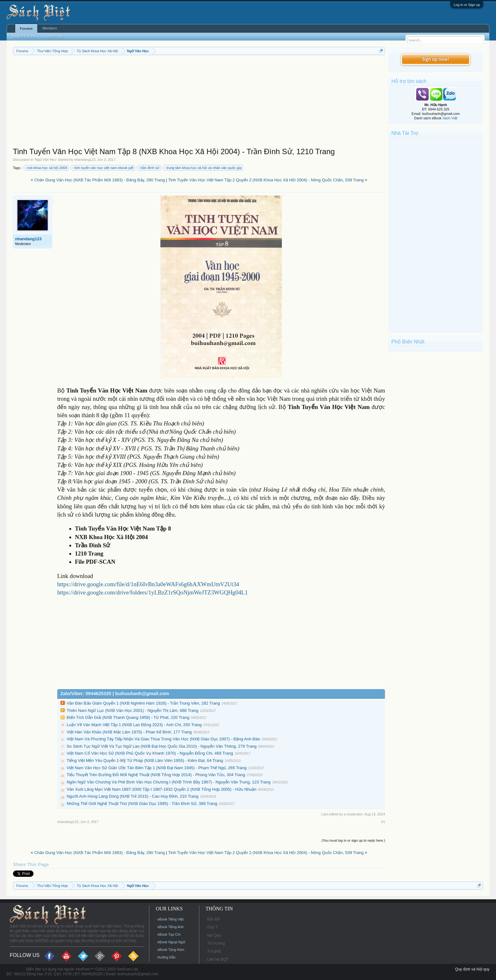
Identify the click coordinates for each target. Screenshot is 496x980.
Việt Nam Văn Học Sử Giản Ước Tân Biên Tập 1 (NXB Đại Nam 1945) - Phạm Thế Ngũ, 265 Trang (157, 768)
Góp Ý (213, 927)
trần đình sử (149, 168)
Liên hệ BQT (218, 959)
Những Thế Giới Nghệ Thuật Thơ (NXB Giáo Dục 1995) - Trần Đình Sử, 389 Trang (142, 804)
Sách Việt (450, 118)
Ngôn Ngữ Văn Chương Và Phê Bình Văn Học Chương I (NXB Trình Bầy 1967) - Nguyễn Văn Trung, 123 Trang (169, 782)
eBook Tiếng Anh (171, 927)
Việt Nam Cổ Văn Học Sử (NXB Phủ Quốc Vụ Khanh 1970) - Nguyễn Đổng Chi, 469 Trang (150, 753)
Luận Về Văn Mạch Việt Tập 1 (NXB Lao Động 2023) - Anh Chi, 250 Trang (134, 725)
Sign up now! (436, 59)
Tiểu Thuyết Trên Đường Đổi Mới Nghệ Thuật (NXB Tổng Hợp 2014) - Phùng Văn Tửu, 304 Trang (156, 775)
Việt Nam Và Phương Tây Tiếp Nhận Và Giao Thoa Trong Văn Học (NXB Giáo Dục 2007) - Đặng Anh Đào (164, 739)
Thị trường (216, 943)
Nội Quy (214, 935)
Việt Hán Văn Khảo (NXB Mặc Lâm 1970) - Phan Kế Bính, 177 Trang (129, 732)
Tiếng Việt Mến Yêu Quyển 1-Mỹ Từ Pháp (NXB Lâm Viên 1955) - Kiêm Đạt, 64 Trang (145, 760)
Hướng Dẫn (167, 957)
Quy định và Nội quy (472, 969)
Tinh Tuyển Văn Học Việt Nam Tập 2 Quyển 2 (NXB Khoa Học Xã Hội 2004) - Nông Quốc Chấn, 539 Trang (266, 180)
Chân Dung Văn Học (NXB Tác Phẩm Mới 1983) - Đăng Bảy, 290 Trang (100, 180)
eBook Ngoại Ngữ (171, 942)
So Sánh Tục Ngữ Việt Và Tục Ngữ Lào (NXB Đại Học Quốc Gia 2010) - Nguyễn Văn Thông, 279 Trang (162, 746)
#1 (383, 822)
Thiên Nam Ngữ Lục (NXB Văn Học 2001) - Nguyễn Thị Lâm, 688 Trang (133, 710)
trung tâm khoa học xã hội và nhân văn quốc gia (203, 168)
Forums (26, 28)
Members (50, 28)
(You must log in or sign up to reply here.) (353, 840)
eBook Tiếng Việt (171, 919)
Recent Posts (53, 36)
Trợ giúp (214, 951)
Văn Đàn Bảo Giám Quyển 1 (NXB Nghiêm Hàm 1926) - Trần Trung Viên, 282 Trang (143, 703)
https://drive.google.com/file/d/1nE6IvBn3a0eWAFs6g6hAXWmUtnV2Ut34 (148, 584)
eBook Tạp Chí (169, 934)
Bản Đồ (214, 919)
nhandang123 (85, 160)
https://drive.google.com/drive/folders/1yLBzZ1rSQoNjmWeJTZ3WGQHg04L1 (153, 592)
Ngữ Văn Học (46, 160)
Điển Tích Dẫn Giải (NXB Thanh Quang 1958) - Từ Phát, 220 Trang (128, 717)
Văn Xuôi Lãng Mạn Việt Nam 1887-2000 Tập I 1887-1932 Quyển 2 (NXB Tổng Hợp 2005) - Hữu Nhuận (162, 789)
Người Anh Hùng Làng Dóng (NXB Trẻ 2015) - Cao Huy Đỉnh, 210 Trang (133, 796)
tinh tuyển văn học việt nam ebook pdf (103, 168)
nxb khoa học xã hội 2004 (46, 168)
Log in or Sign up (467, 5)
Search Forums (24, 36)
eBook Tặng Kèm (171, 950)
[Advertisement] (199, 103)
